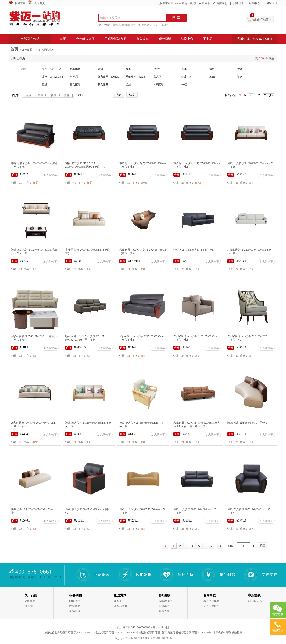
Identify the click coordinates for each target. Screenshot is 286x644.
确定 (263, 545)
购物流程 (75, 601)
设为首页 (40, 3)
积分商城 (165, 39)
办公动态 (143, 39)
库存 (67, 95)
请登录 (206, 3)
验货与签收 (121, 606)
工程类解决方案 (116, 39)
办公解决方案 (85, 39)
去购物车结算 (261, 19)
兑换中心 (187, 39)
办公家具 (27, 50)
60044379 (168, 25)
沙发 (38, 50)
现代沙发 (49, 50)
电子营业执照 (161, 627)
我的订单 (238, 3)
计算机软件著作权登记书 (227, 633)
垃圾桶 (126, 25)
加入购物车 (50, 175)
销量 (40, 95)
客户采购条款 (211, 601)
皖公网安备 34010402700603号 (135, 627)
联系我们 (30, 606)
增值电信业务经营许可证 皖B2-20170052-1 (69, 633)
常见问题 (75, 611)
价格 (54, 95)
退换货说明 (165, 601)
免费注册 (222, 3)
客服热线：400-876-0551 (255, 39)
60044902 (143, 25)
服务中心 (254, 3)
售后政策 (164, 611)
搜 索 (176, 18)
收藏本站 (20, 3)
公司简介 (30, 601)
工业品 (208, 39)
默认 (29, 95)
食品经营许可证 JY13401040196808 (116, 633)
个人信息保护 (211, 606)
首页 (63, 39)
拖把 (133, 25)
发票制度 (75, 606)
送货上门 (119, 601)
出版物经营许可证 (149, 633)
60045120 (155, 25)
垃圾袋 (117, 25)
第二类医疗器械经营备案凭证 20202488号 (186, 633)
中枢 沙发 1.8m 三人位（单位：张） (195, 250)
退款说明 (164, 606)
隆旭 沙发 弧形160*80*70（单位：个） (250, 423)
